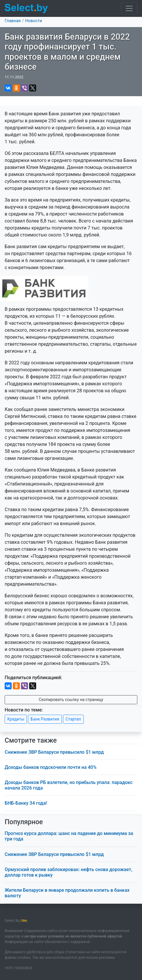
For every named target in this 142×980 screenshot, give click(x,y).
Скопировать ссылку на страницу (71, 700)
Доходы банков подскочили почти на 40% (51, 767)
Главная (13, 21)
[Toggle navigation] (129, 8)
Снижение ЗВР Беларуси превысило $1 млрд (54, 752)
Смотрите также (31, 740)
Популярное (24, 822)
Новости (34, 21)
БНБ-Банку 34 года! (26, 803)
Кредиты (16, 719)
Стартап (73, 719)
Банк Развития (45, 719)
